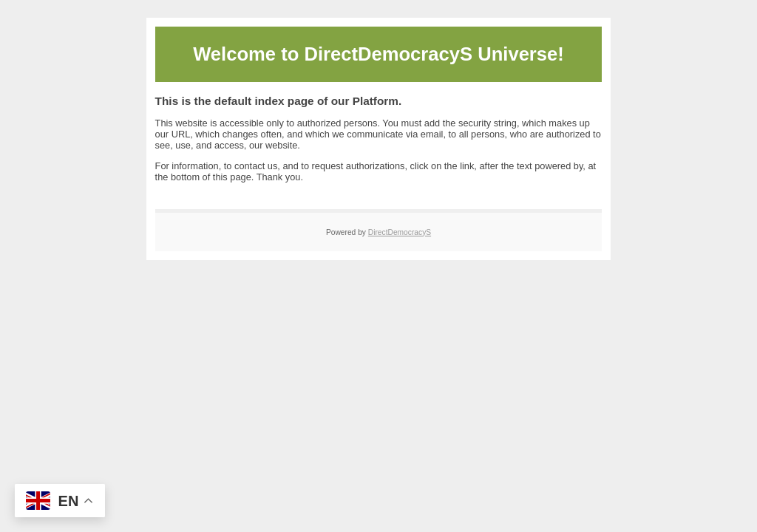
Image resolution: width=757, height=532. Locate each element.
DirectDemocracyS (400, 232)
